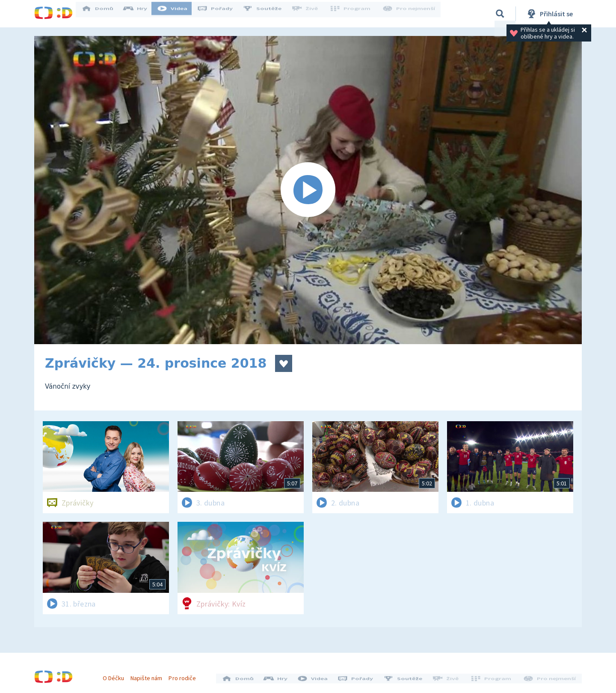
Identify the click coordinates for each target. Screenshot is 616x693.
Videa (178, 14)
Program (353, 14)
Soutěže (268, 14)
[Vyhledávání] (500, 14)
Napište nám (149, 675)
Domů (103, 14)
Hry (141, 14)
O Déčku (116, 675)
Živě (310, 14)
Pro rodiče (185, 675)
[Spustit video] (308, 190)
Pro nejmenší (410, 14)
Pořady (221, 14)
